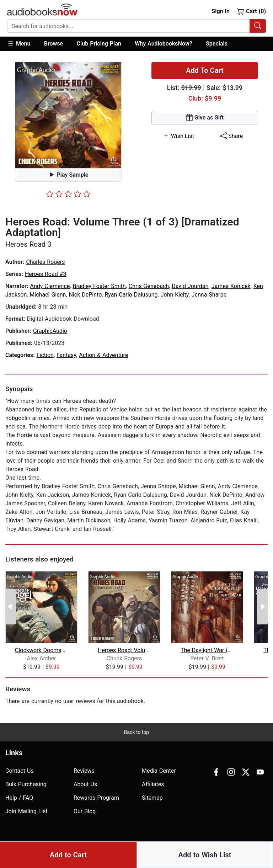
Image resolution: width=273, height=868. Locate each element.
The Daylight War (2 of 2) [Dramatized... (207, 650)
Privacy (209, 851)
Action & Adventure (103, 355)
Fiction (45, 355)
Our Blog (85, 811)
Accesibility (180, 851)
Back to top (136, 732)
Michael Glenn (48, 295)
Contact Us (20, 771)
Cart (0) (251, 11)
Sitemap (152, 798)
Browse (53, 44)
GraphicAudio (50, 331)
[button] (22, 44)
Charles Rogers (45, 262)
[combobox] (136, 26)
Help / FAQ (19, 798)
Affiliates (153, 784)
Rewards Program (96, 798)
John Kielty (175, 295)
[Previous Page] (11, 607)
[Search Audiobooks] (258, 26)
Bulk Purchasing (26, 784)
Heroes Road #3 (46, 274)
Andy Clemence (50, 286)
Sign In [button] (220, 11)
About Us (85, 784)
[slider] (68, 194)
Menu (19, 43)
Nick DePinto (85, 295)
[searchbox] (129, 26)
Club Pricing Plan (99, 44)
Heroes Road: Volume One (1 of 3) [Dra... (124, 650)
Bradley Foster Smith (99, 286)
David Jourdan (190, 286)
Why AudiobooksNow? (163, 44)
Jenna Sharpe (209, 295)
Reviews (84, 771)
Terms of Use (240, 851)
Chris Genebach (149, 286)
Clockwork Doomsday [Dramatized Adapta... (41, 650)
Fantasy (66, 355)
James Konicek (231, 286)
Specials (217, 44)
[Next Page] (262, 607)
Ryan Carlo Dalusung (131, 295)
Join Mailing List (26, 811)
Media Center (159, 771)
